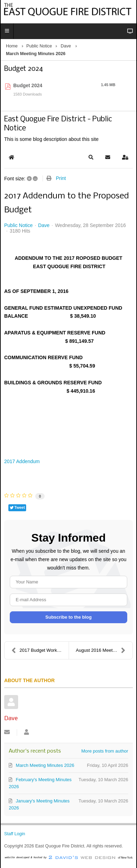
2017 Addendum (22, 461)
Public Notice (39, 46)
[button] (91, 157)
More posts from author (105, 751)
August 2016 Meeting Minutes (104, 650)
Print (61, 178)
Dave (66, 46)
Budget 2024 (28, 85)
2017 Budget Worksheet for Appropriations (40, 650)
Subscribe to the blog (68, 617)
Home (12, 46)
